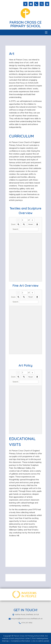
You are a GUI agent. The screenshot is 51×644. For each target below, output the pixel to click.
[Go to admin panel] (41, 641)
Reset (31, 224)
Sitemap (5, 641)
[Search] (29, 229)
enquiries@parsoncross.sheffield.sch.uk (27, 619)
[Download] (37, 224)
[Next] (32, 220)
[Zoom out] (24, 224)
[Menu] (46, 32)
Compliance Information (21, 641)
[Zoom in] (18, 224)
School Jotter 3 (25, 638)
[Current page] (24, 220)
